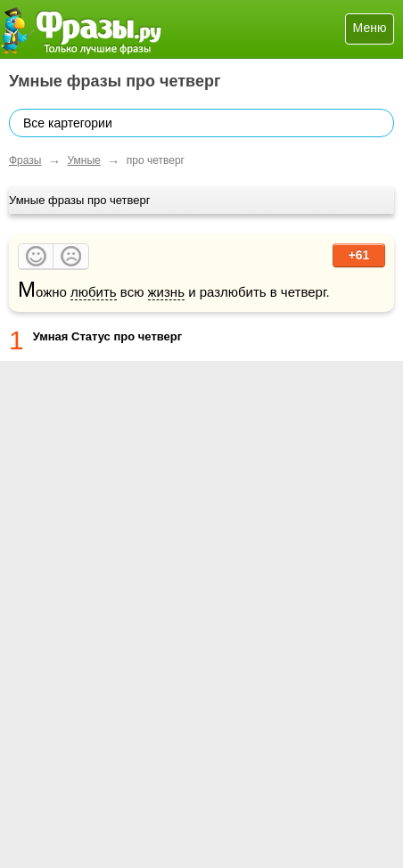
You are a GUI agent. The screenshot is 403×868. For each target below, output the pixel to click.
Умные (84, 160)
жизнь (166, 292)
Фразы (25, 160)
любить (94, 292)
